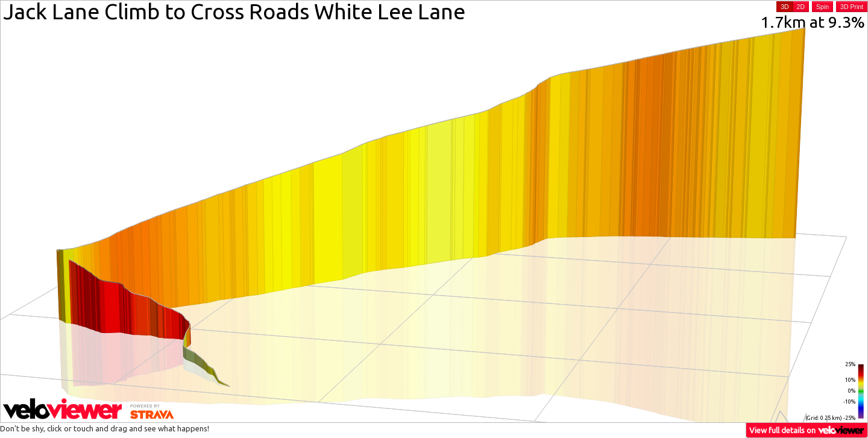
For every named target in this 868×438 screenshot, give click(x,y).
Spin (822, 7)
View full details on (807, 430)
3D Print (852, 7)
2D (801, 7)
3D (785, 7)
